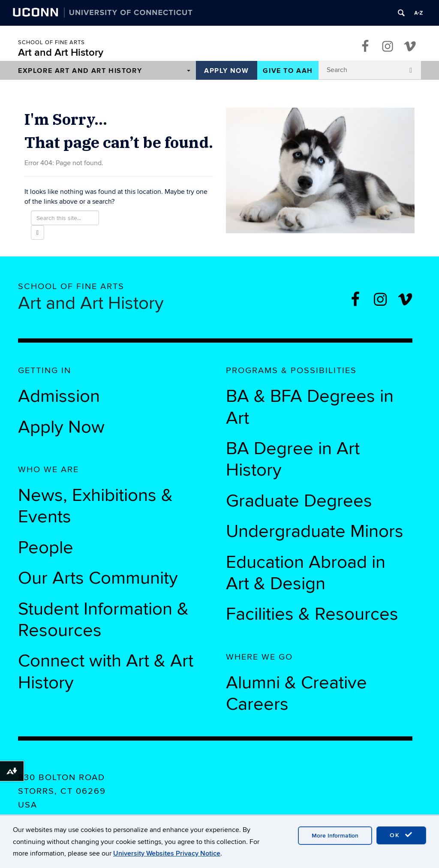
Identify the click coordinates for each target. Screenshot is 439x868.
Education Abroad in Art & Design (306, 573)
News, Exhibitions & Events (95, 506)
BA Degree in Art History (293, 459)
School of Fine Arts (51, 42)
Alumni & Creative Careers (296, 693)
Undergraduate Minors (315, 531)
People (46, 548)
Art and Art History (61, 53)
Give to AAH (288, 71)
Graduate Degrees (299, 501)
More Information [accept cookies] (335, 836)
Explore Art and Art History (80, 71)
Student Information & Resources (103, 620)
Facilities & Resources (312, 614)
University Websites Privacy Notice (167, 853)
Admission (59, 396)
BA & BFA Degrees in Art (310, 407)
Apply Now (226, 71)
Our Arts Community (98, 578)
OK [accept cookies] (401, 835)
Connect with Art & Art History (106, 672)
